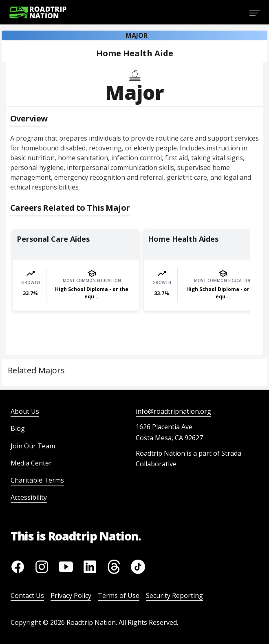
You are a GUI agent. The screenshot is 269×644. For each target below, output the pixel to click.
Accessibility (29, 497)
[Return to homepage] (38, 12)
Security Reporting (174, 595)
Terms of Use (119, 595)
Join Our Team (33, 446)
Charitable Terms (37, 480)
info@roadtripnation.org (173, 411)
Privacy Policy (71, 595)
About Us (25, 411)
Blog (18, 428)
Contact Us (27, 595)
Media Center (31, 463)
